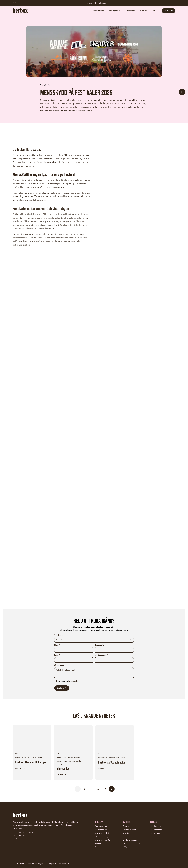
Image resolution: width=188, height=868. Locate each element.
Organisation (100, 645)
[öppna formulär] (182, 92)
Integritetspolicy (65, 863)
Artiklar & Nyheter (130, 840)
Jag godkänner (69, 681)
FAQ (125, 837)
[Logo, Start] (20, 11)
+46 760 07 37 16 (20, 836)
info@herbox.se (19, 839)
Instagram (158, 826)
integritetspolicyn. (74, 681)
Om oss (143, 11)
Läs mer (19, 770)
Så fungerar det (116, 11)
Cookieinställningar (35, 863)
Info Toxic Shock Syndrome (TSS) (133, 845)
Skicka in (60, 688)
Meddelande (59, 665)
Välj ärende (59, 635)
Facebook (158, 830)
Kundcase (131, 11)
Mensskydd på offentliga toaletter (105, 842)
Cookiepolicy (51, 863)
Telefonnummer (101, 655)
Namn (57, 645)
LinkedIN (158, 833)
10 (105, 789)
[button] (16, 3)
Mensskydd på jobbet (104, 837)
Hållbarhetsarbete (130, 830)
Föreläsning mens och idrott (106, 847)
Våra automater (99, 11)
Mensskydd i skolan (103, 833)
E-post (57, 655)
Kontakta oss (169, 11)
